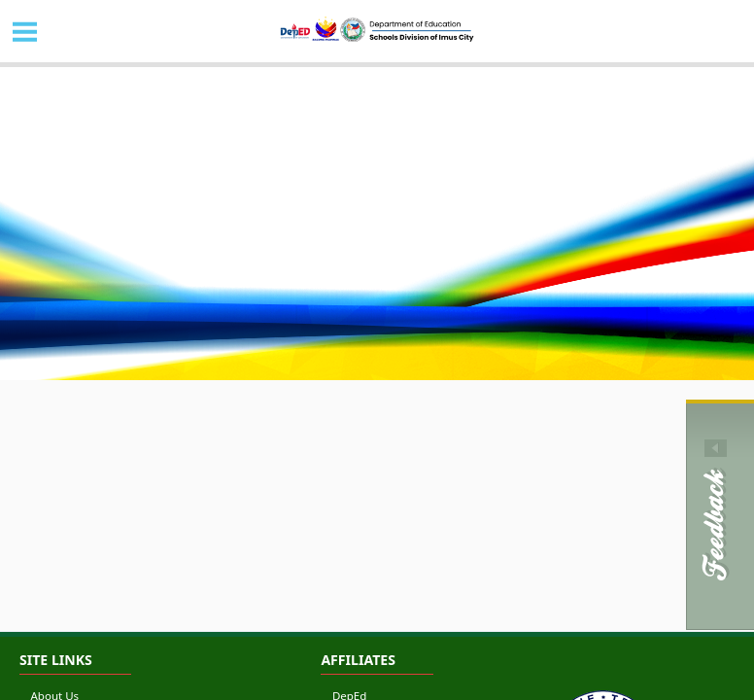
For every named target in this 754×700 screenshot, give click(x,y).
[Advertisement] (377, 582)
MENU (25, 31)
